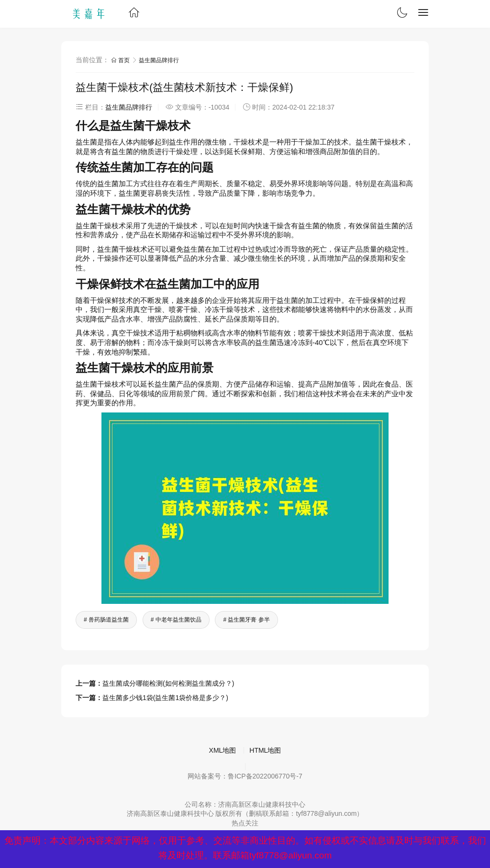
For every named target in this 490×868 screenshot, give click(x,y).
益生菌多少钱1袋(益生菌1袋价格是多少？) (165, 698)
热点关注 (245, 823)
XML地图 (223, 750)
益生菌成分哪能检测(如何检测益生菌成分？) (168, 683)
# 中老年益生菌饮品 (176, 620)
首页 (121, 60)
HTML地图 (265, 750)
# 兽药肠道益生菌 (106, 620)
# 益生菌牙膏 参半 (246, 620)
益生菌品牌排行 (159, 60)
